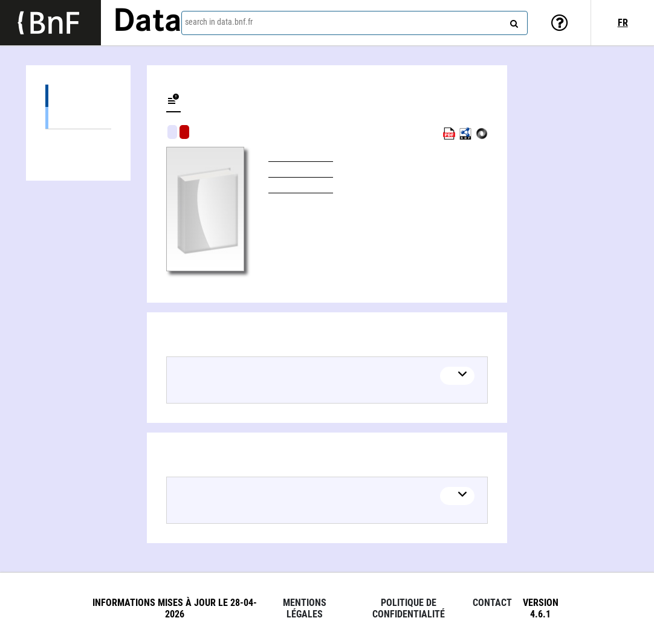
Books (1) (78, 118)
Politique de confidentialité (409, 608)
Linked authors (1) (78, 140)
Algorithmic (184, 132)
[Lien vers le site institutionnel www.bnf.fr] (50, 23)
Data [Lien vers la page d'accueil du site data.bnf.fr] (147, 22)
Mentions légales (305, 608)
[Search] (513, 21)
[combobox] (355, 23)
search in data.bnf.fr (219, 22)
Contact (492, 603)
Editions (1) (78, 96)
